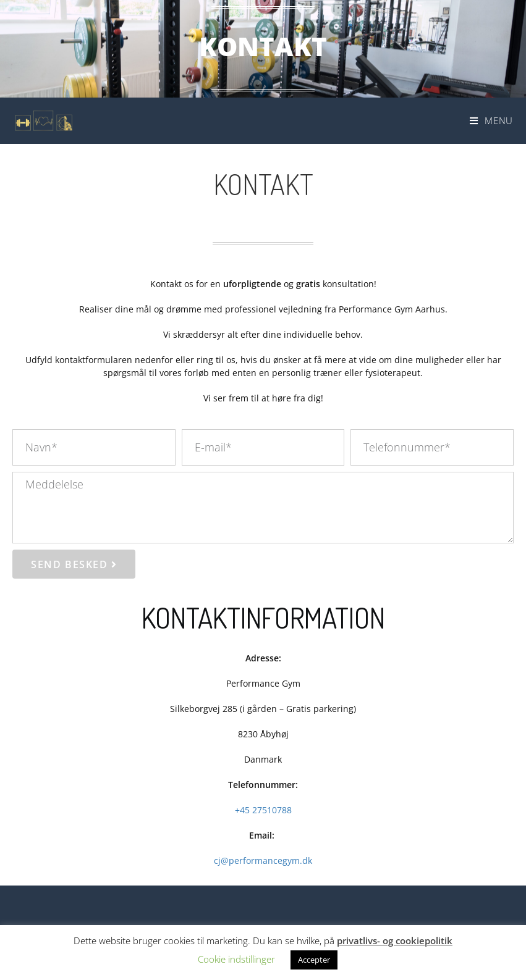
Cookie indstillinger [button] (236, 959)
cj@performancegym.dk (263, 861)
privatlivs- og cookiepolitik (395, 940)
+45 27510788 (263, 810)
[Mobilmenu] (491, 120)
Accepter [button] (314, 960)
